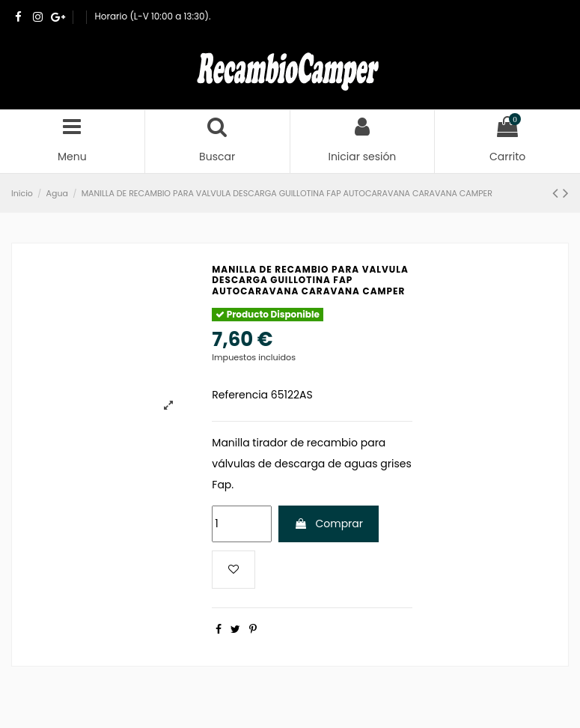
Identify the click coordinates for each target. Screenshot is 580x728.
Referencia (240, 395)
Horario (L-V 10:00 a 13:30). (153, 16)
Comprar (329, 524)
